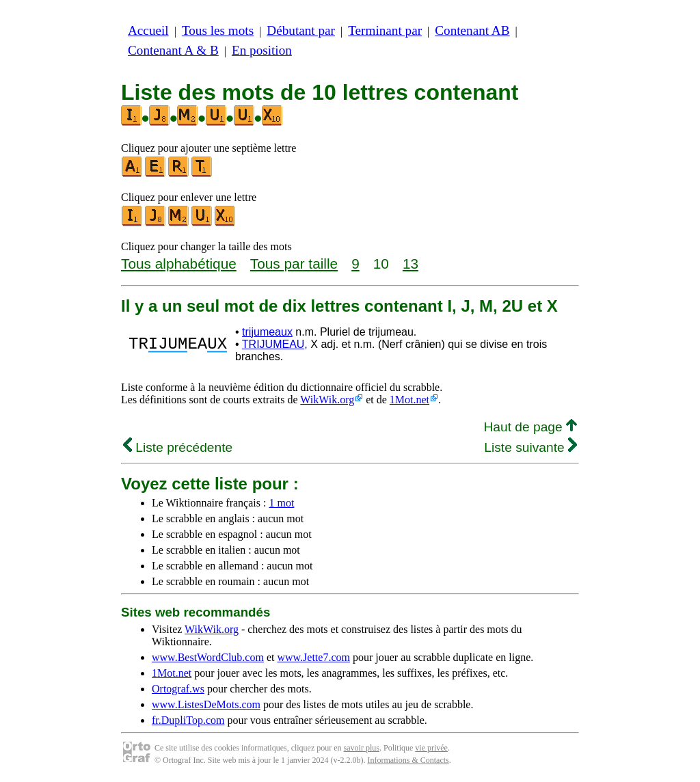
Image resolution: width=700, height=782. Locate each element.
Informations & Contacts (408, 760)
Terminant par (385, 30)
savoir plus (362, 748)
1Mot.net (409, 400)
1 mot (281, 503)
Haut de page (530, 427)
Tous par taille (294, 264)
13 (410, 264)
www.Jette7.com (313, 657)
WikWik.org (327, 400)
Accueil (148, 30)
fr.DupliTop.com (188, 720)
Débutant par (301, 30)
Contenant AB (472, 30)
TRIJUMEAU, (275, 344)
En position (262, 50)
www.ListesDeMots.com (206, 704)
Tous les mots (218, 30)
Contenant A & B (173, 50)
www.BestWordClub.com (208, 657)
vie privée (431, 748)
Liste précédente (178, 447)
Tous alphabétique (179, 264)
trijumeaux (267, 332)
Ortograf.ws (178, 689)
